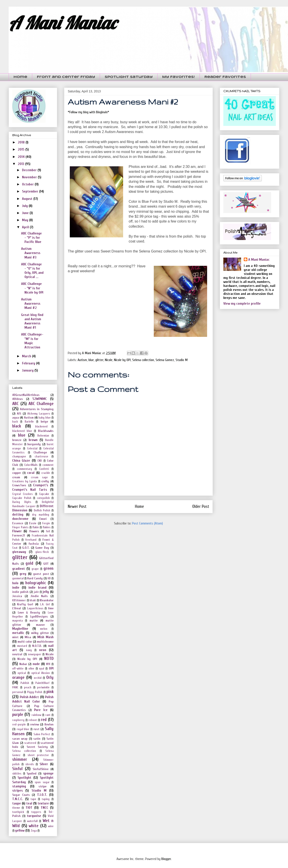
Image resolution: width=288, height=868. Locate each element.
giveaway (19, 552)
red (44, 720)
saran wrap (20, 739)
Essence (18, 523)
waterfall (32, 821)
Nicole (109, 360)
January (28, 370)
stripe (42, 786)
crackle (46, 473)
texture (43, 803)
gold (29, 563)
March (27, 356)
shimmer (20, 759)
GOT (46, 564)
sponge (48, 773)
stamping (19, 786)
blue (91, 360)
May (26, 220)
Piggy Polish (35, 692)
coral (31, 473)
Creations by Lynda (24, 481)
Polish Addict (29, 697)
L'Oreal (17, 608)
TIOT (29, 808)
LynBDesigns (39, 617)
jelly (46, 592)
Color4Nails (31, 465)
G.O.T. (26, 548)
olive (31, 669)
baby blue (44, 418)
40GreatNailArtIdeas (26, 395)
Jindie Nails (39, 596)
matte (34, 621)
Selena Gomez (165, 360)
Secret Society (37, 747)
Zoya (34, 831)
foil (48, 531)
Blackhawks (46, 431)
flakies (47, 527)
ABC (15, 404)
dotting (18, 514)
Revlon (49, 724)
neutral (17, 654)
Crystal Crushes (22, 494)
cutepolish (43, 498)
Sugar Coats (21, 795)
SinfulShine (41, 769)
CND (40, 461)
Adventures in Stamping (37, 409)
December (30, 170)
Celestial (32, 449)
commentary (24, 469)
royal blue (23, 729)
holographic (36, 583)
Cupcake (44, 494)
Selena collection (143, 360)
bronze (17, 440)
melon (44, 629)
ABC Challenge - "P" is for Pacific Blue (31, 238)
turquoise (34, 816)
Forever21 (19, 535)
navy (29, 650)
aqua (16, 418)
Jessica (17, 596)
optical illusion (41, 673)
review (35, 724)
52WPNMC (40, 399)
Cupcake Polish (22, 498)
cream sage (39, 477)
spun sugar (42, 782)
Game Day (42, 548)
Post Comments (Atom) (147, 523)
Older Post (201, 506)
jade (36, 592)
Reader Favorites (225, 77)
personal (18, 692)
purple (18, 715)
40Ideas (18, 399)
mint (15, 637)
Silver (44, 764)
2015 (22, 149)
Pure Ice (41, 710)
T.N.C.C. (18, 799)
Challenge (40, 452)
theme (16, 808)
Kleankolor (47, 600)
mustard (22, 646)
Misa (28, 637)
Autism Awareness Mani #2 (31, 304)
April (26, 227)
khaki (33, 600)
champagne (19, 457)
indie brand (37, 588)
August (28, 199)
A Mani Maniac (62, 23)
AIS (19, 414)
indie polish (20, 592)
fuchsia (34, 544)
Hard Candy (35, 578)
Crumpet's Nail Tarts (30, 490)
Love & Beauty (29, 613)
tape (33, 799)
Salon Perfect (42, 734)
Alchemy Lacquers (39, 414)
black (17, 426)
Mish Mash (45, 637)
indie (16, 588)
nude (36, 664)
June (26, 213)
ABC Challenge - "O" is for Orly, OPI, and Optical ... (32, 271)
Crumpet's (41, 485)
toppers (36, 812)
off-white (18, 669)
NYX (48, 664)
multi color (25, 642)
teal (29, 803)
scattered (30, 743)
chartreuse (41, 457)
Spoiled (32, 774)
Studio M (182, 360)
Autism (82, 360)
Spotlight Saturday (129, 77)
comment (48, 465)
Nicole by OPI (122, 360)
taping (46, 799)
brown (33, 440)
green (49, 568)
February (29, 363)
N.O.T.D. (37, 646)
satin (37, 739)
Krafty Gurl (25, 604)
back (15, 422)
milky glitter (40, 633)
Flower (17, 531)
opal (41, 669)
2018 (22, 142)
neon (43, 650)
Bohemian (43, 436)
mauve (40, 625)
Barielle (29, 422)
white (34, 826)
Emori (43, 519)
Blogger (166, 859)
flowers (34, 531)
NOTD (49, 659)
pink (50, 692)
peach (28, 687)
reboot (33, 720)
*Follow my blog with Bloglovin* (88, 112)
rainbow (36, 715)
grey (23, 574)
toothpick (18, 812)
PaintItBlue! (42, 683)
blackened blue (22, 431)
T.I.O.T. (42, 795)
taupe (17, 803)
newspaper (35, 654)
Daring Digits (22, 502)
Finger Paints (20, 527)
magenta (17, 621)
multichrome (45, 642)
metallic (18, 633)
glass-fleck (42, 552)
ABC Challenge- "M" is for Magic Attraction (32, 341)
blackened (41, 427)
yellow (20, 830)
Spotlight (24, 778)
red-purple (19, 725)
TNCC (44, 808)
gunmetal (18, 578)
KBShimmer (19, 600)
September (31, 191)
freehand (31, 540)
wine (51, 826)
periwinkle (43, 687)
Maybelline (20, 629)
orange (18, 677)
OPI (51, 668)
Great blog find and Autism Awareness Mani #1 (32, 321)
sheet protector (38, 755)
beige (44, 422)
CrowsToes (19, 485)
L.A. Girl (45, 604)
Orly (50, 677)
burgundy (34, 444)
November (30, 177)
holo (15, 583)
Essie (33, 523)
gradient (19, 569)
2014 (22, 157)
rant (48, 715)
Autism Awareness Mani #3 (31, 253)
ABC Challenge (41, 404)
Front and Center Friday (66, 77)
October (28, 184)
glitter (99, 360)
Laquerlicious (35, 608)
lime (51, 608)
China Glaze (21, 461)
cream (16, 477)
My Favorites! (179, 77)
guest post (41, 574)
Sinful (17, 769)
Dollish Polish (42, 510)
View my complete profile (242, 304)
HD (49, 578)
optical (22, 673)
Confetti (44, 469)
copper (17, 473)
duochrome (20, 519)
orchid (38, 678)
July (25, 206)
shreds (30, 764)
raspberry (18, 720)
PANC (15, 687)
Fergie (46, 523)
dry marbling (41, 515)
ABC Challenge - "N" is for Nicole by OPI (32, 288)
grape (35, 569)
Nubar (23, 664)
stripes (17, 791)
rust (36, 729)
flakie (36, 527)
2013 (21, 164)
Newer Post (77, 506)
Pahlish (25, 683)
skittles (17, 774)
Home (20, 77)
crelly (45, 481)
